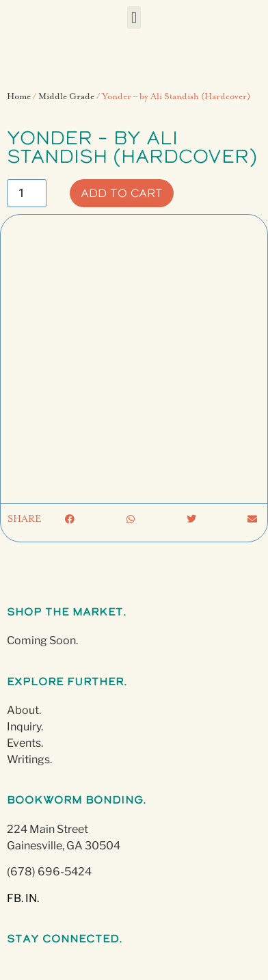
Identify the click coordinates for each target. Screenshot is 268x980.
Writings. (29, 759)
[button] (134, 17)
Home (19, 97)
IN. (32, 898)
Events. (25, 743)
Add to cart (122, 193)
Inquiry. (25, 727)
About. (24, 710)
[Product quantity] (27, 193)
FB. (15, 898)
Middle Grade (66, 97)
